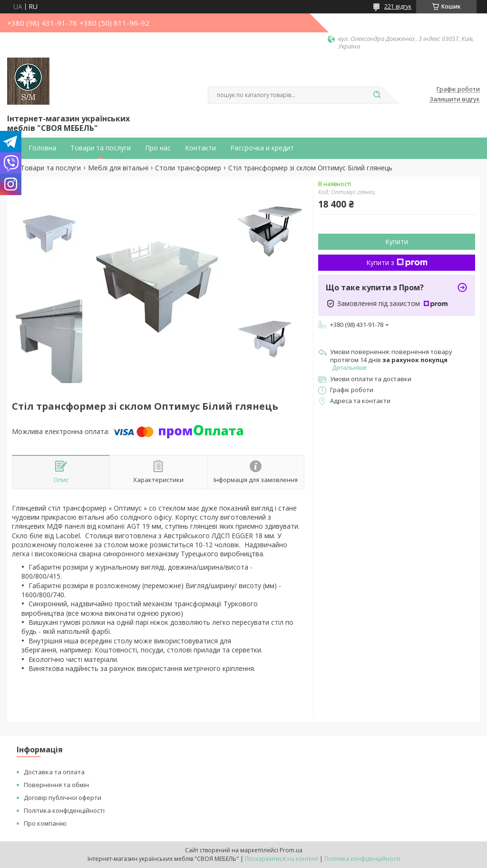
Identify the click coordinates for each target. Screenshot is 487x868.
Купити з (397, 262)
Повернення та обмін (56, 785)
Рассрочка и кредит (262, 148)
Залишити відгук (455, 99)
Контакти (200, 148)
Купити (397, 242)
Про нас (158, 148)
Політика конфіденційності (64, 810)
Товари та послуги (101, 148)
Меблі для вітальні (118, 168)
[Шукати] (377, 95)
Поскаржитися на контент (282, 859)
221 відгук (398, 6)
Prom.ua (291, 850)
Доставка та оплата (54, 772)
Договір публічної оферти (63, 798)
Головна (42, 148)
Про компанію (45, 823)
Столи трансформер (188, 168)
